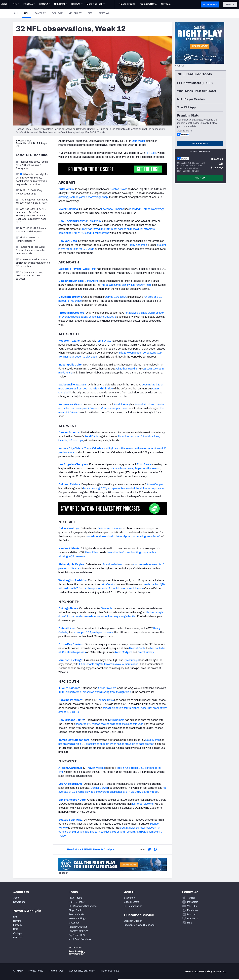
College (57, 13)
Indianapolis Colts (70, 365)
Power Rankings (77, 919)
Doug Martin (152, 740)
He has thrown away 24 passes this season (135, 468)
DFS (90, 13)
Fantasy (40, 13)
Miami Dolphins (68, 209)
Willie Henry (90, 269)
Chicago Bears (68, 608)
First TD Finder (77, 902)
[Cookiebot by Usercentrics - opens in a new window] (21, 974)
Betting (104, 13)
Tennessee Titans (70, 404)
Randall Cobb (137, 648)
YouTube (192, 906)
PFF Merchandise (133, 906)
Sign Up (200, 178)
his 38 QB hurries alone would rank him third (126, 285)
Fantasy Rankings (78, 931)
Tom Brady (95, 221)
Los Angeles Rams (70, 784)
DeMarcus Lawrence (110, 528)
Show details (51, 973)
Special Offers (132, 902)
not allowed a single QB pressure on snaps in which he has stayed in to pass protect (106, 744)
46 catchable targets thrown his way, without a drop (109, 664)
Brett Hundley (145, 652)
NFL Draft (75, 13)
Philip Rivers (144, 464)
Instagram (193, 902)
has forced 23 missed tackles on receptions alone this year (109, 724)
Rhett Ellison (92, 552)
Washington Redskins (73, 580)
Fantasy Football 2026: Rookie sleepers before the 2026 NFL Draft (30, 250)
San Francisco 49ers (72, 800)
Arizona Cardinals (70, 768)
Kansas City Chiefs (71, 448)
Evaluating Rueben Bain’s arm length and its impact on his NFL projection (33, 263)
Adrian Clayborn (107, 688)
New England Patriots (73, 221)
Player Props (75, 898)
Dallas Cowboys (69, 528)
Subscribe (129, 898)
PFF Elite (151, 153)
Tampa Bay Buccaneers (74, 740)
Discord (191, 914)
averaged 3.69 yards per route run (93, 632)
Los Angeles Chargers (73, 464)
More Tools (200, 144)
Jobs (16, 898)
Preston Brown (118, 189)
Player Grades (76, 910)
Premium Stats (77, 914)
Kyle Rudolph (131, 660)
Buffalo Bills (66, 189)
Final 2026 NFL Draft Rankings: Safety (29, 239)
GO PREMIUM (210, 4)
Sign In (230, 4)
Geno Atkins (92, 281)
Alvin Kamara (117, 720)
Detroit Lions (67, 628)
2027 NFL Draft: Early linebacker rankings (29, 192)
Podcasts (193, 919)
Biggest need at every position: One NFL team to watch (30, 276)
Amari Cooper (155, 484)
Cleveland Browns (70, 297)
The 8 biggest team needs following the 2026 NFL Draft (32, 201)
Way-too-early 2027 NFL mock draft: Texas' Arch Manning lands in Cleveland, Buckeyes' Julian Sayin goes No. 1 (31, 216)
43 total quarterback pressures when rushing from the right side (95, 692)
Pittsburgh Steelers (71, 313)
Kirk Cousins (108, 584)
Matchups (74, 923)
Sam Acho (107, 608)
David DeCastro (107, 317)
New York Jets (68, 241)
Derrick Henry (122, 404)
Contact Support (133, 921)
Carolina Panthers (70, 700)
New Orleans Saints (71, 720)
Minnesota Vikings (70, 660)
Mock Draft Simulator (80, 939)
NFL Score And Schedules (83, 906)
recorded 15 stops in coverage (147, 209)
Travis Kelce (92, 448)
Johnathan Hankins (126, 369)
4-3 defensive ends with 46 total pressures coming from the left (124, 536)
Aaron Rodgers (123, 652)
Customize (211, 961)
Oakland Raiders (69, 484)
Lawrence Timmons (113, 209)
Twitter (191, 898)
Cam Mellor (138, 141)
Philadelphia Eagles (71, 564)
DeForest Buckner (143, 804)
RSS (190, 923)
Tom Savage (104, 341)
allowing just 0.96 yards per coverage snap (83, 197)
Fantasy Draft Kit (78, 927)
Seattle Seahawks (70, 820)
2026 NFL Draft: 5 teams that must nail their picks (31, 230)
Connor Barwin (99, 788)
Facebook (193, 910)
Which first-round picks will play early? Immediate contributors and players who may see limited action (32, 179)
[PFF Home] (4, 4)
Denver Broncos (69, 432)
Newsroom (19, 902)
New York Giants (69, 548)
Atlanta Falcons (69, 688)
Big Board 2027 (77, 935)
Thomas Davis (105, 700)
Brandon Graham (113, 564)
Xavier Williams (96, 768)
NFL (27, 13)
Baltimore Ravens (70, 269)
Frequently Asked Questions (139, 925)
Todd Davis (91, 436)
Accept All (211, 950)
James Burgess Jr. (116, 297)
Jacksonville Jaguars (72, 385)
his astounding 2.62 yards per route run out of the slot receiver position (123, 488)
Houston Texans (69, 341)
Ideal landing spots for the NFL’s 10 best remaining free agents (32, 165)
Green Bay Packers (71, 644)
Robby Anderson (137, 245)
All (16, 13)
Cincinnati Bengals (71, 281)
